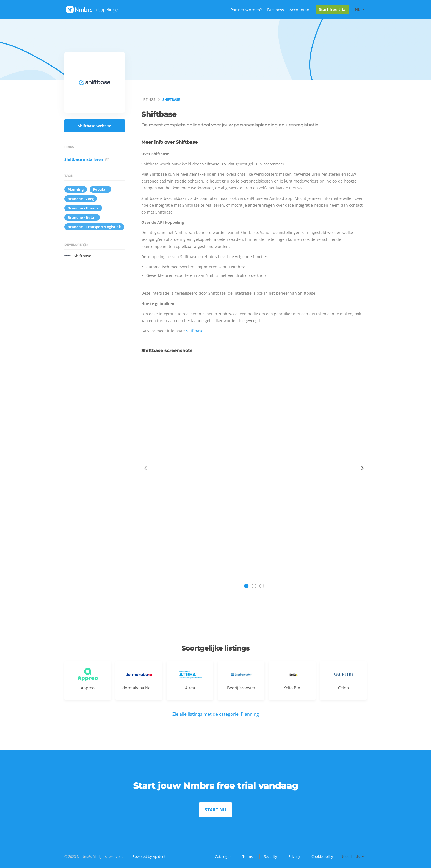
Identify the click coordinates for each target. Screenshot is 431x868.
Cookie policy (322, 856)
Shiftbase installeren (87, 159)
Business (276, 10)
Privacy (294, 856)
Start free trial (333, 9)
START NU (215, 810)
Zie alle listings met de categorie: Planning (216, 714)
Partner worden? (246, 10)
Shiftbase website (95, 126)
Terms (248, 856)
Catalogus (223, 856)
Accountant (300, 10)
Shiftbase (78, 256)
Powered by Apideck (149, 856)
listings (148, 100)
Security (270, 856)
